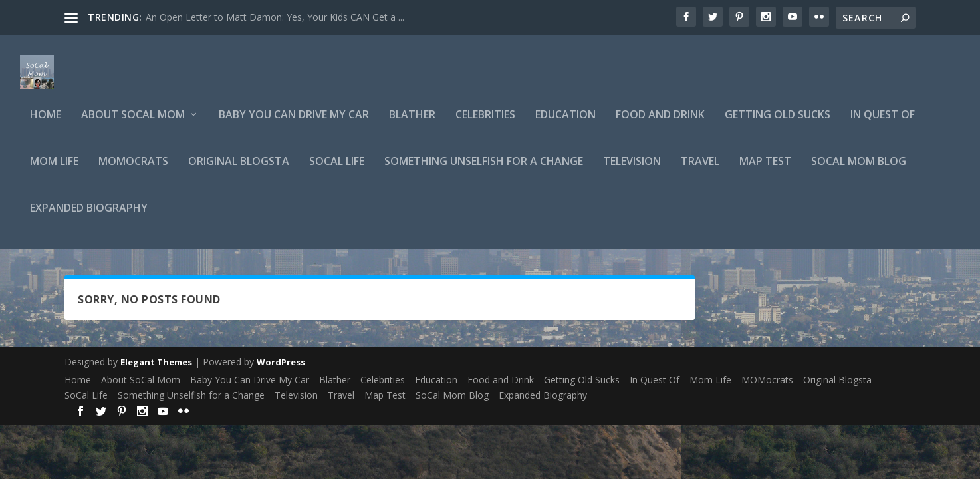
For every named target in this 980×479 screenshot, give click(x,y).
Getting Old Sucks (778, 124)
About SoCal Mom (133, 124)
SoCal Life (337, 171)
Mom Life (54, 171)
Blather (412, 124)
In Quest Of (883, 124)
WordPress (281, 371)
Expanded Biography (89, 217)
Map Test (765, 171)
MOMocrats (133, 171)
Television (632, 171)
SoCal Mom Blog (859, 171)
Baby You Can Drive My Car (294, 124)
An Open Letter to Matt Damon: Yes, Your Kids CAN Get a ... (275, 17)
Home (46, 124)
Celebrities (485, 124)
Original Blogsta (239, 171)
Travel (700, 171)
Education (565, 124)
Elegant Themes (156, 371)
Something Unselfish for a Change (484, 171)
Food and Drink (660, 124)
